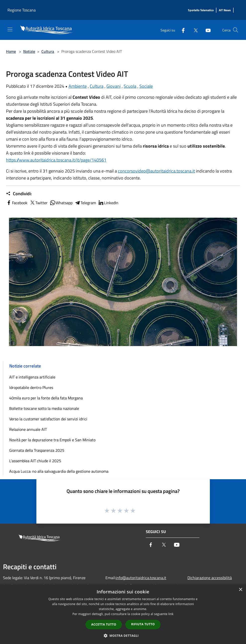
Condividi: (19, 194)
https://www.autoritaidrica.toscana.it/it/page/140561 (56, 160)
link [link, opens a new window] (171, 614)
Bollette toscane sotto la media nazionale (44, 408)
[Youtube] (206, 30)
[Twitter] (194, 30)
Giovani (114, 86)
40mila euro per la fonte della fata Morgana (46, 398)
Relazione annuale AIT (28, 429)
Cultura (48, 51)
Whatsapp (61, 203)
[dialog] (123, 614)
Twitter (39, 203)
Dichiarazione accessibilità (210, 578)
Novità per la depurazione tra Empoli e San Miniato (52, 440)
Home (11, 51)
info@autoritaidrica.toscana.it (141, 578)
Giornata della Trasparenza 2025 (37, 450)
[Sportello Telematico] (201, 10)
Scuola (130, 86)
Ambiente (78, 86)
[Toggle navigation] (10, 29)
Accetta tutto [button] (104, 624)
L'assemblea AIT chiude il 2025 (35, 461)
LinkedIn (108, 203)
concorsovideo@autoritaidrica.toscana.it (156, 171)
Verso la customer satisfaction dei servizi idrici (48, 419)
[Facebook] (181, 30)
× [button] (240, 590)
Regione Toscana (22, 10)
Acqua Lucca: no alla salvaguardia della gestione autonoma (59, 471)
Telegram (85, 203)
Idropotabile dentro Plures (31, 387)
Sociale (146, 86)
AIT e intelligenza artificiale (32, 377)
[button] (123, 636)
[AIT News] (225, 10)
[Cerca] (236, 30)
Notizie (29, 51)
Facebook (17, 203)
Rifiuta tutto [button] (143, 624)
